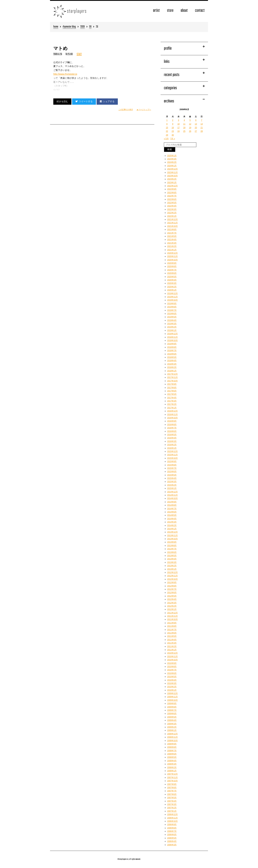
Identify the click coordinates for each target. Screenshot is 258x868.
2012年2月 (172, 606)
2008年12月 (172, 734)
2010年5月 (172, 677)
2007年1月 (172, 811)
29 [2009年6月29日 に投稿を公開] (167, 135)
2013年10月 (172, 539)
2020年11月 (172, 256)
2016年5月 (172, 435)
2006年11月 (172, 818)
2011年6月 (172, 633)
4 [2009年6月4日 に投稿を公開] (184, 120)
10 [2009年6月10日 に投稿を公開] (178, 124)
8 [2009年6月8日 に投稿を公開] (167, 124)
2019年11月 (172, 297)
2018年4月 (172, 361)
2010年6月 (172, 673)
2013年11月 (172, 535)
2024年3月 (172, 159)
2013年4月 (172, 559)
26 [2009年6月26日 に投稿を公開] (190, 131)
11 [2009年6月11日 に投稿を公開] (184, 124)
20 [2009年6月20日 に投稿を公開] (196, 128)
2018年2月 (172, 367)
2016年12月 (172, 411)
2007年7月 (172, 791)
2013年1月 (172, 569)
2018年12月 (172, 334)
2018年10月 (172, 340)
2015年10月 (172, 458)
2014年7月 (172, 509)
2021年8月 (172, 229)
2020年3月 (172, 283)
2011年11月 (172, 616)
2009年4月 (172, 720)
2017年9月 (172, 384)
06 (90, 27)
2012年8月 (172, 586)
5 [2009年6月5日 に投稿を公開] (190, 120)
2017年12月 (172, 374)
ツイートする (84, 101)
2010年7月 (172, 670)
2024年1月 (172, 166)
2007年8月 (172, 788)
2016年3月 (172, 441)
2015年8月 (172, 465)
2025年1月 (172, 156)
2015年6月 (172, 472)
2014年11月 (172, 495)
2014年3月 (172, 522)
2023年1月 (172, 183)
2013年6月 (172, 552)
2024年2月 (172, 162)
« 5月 (166, 139)
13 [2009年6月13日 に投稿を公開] (196, 124)
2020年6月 (172, 273)
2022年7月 (172, 196)
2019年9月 (172, 304)
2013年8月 (172, 546)
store (170, 11)
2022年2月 (172, 213)
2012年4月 (172, 599)
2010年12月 (172, 653)
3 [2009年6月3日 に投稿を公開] (179, 120)
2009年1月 (172, 730)
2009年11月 (172, 697)
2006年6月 (172, 835)
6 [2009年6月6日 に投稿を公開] (196, 120)
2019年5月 (172, 317)
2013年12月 (172, 532)
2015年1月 (172, 488)
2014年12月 (172, 492)
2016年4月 (172, 438)
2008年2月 (172, 767)
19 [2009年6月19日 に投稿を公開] (190, 128)
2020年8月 (172, 266)
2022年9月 (172, 189)
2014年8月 (172, 505)
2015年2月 (172, 485)
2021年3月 (172, 243)
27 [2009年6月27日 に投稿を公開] (196, 131)
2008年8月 (172, 747)
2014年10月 (172, 498)
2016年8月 (172, 425)
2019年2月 (172, 327)
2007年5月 (172, 798)
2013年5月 (172, 556)
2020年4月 (172, 280)
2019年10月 (172, 300)
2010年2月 (172, 687)
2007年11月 (172, 777)
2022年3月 (172, 209)
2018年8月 (172, 347)
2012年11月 (172, 576)
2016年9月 (172, 421)
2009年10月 (172, 700)
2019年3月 (172, 324)
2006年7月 (172, 831)
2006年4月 (172, 841)
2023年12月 (172, 169)
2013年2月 (172, 566)
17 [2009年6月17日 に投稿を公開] (178, 128)
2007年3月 (172, 804)
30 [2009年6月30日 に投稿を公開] (173, 135)
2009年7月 (172, 710)
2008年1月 (172, 771)
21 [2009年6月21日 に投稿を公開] (202, 128)
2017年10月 (172, 381)
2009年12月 (172, 693)
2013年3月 (172, 562)
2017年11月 (172, 377)
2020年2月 (172, 287)
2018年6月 (172, 354)
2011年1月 (172, 650)
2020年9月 (172, 263)
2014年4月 (172, 519)
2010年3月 (172, 683)
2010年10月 (172, 660)
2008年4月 (172, 761)
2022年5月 (172, 203)
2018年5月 (172, 357)
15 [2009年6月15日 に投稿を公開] (167, 128)
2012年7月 (172, 589)
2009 (83, 27)
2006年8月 (172, 828)
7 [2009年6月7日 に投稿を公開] (202, 120)
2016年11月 (172, 414)
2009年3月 (172, 724)
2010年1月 (172, 690)
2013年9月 (172, 542)
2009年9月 (172, 703)
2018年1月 (172, 371)
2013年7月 (172, 549)
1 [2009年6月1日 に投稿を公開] (167, 120)
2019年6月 (172, 314)
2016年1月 (172, 448)
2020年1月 (172, 290)
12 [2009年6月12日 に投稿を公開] (190, 124)
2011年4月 (172, 640)
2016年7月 (172, 428)
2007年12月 (172, 774)
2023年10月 (172, 176)
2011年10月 (172, 619)
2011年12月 (172, 613)
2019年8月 (172, 307)
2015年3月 (172, 482)
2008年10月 (172, 741)
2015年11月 (172, 455)
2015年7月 (172, 468)
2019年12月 (172, 293)
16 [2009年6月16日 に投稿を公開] (173, 128)
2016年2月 (172, 445)
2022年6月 (172, 199)
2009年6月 (172, 714)
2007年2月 (172, 808)
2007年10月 (172, 781)
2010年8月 (172, 667)
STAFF (79, 54)
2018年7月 (172, 350)
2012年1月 (172, 609)
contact (200, 11)
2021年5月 (172, 236)
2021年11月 (172, 223)
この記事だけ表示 (126, 109)
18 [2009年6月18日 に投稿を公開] (184, 128)
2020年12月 (172, 253)
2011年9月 (172, 623)
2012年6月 (172, 593)
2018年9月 (172, 344)
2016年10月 (172, 418)
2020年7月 (172, 270)
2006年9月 (172, 824)
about (184, 11)
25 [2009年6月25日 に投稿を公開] (184, 131)
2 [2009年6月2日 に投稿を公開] (173, 120)
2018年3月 (172, 364)
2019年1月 (172, 330)
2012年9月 (172, 582)
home (56, 27)
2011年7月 (172, 630)
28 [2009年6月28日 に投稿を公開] (202, 131)
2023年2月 (172, 179)
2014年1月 (172, 529)
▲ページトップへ (144, 109)
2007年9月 (172, 784)
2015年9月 (172, 461)
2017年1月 (172, 408)
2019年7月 (172, 310)
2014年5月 (172, 515)
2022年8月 (172, 193)
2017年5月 (172, 394)
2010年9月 (172, 663)
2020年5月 (172, 277)
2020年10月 (172, 260)
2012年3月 (172, 603)
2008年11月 (172, 737)
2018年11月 (172, 337)
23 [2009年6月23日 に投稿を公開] (173, 131)
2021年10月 (172, 226)
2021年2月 (172, 246)
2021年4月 (172, 240)
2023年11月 (172, 172)
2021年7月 (172, 233)
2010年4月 (172, 680)
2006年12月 (172, 814)
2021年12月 (172, 219)
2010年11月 (172, 656)
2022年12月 (172, 186)
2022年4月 (172, 206)
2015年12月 (172, 451)
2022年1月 (172, 216)
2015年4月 (172, 478)
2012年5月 (172, 596)
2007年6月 (172, 794)
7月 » (173, 139)
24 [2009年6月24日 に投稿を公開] (178, 131)
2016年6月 (172, 431)
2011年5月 (172, 636)
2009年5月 (172, 717)
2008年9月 (172, 744)
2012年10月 (172, 579)
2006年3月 (172, 845)
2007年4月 (172, 801)
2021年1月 (172, 250)
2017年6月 (172, 391)
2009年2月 (172, 727)
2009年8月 (172, 707)
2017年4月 (172, 398)
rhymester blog (69, 27)
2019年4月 (172, 320)
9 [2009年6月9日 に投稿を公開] (173, 124)
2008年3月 (172, 764)
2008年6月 (172, 754)
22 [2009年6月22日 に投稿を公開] (167, 131)
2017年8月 (172, 388)
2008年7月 (172, 751)
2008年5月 (172, 757)
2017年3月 (172, 401)
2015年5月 (172, 475)
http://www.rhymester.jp (65, 74)
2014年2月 (172, 525)
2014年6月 (172, 512)
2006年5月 (172, 838)
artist (156, 11)
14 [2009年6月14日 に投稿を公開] (202, 124)
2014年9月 (172, 502)
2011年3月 (172, 643)
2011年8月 (172, 626)
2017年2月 (172, 404)
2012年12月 (172, 572)
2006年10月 (172, 821)
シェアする (107, 101)
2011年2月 (172, 646)
